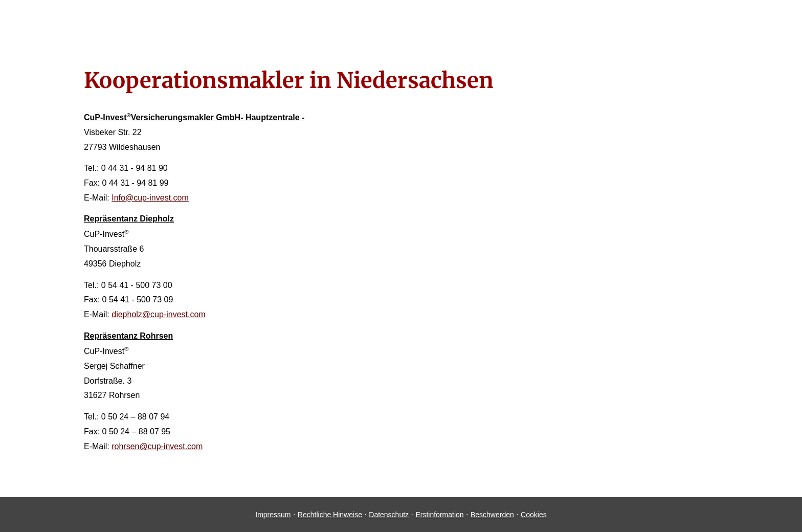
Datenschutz (389, 515)
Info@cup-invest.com (150, 198)
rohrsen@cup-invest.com (157, 446)
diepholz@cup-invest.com (158, 314)
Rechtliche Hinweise (330, 515)
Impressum (273, 515)
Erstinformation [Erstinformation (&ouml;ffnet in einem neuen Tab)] (439, 515)
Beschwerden (492, 515)
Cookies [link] (534, 515)
